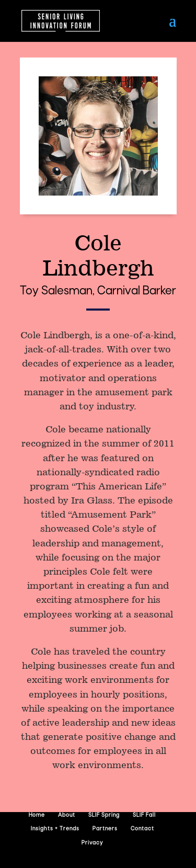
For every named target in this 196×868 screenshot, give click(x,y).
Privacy (92, 843)
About (67, 815)
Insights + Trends (55, 829)
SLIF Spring (104, 815)
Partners (105, 829)
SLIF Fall (144, 815)
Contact (142, 829)
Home (37, 815)
